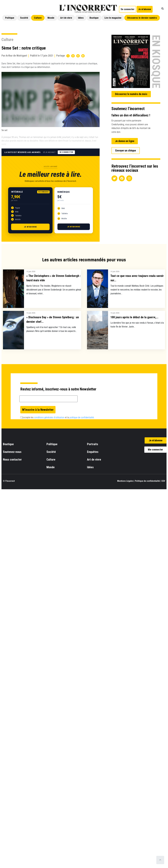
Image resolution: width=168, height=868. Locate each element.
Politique (10, 18)
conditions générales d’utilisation (49, 417)
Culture (38, 18)
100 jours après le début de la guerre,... (134, 317)
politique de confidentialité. (82, 417)
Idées (81, 18)
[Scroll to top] (160, 860)
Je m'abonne (30, 227)
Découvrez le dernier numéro (142, 18)
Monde (51, 18)
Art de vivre (66, 18)
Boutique (94, 18)
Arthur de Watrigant (16, 56)
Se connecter (66, 152)
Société (24, 18)
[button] (163, 9)
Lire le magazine (113, 18)
